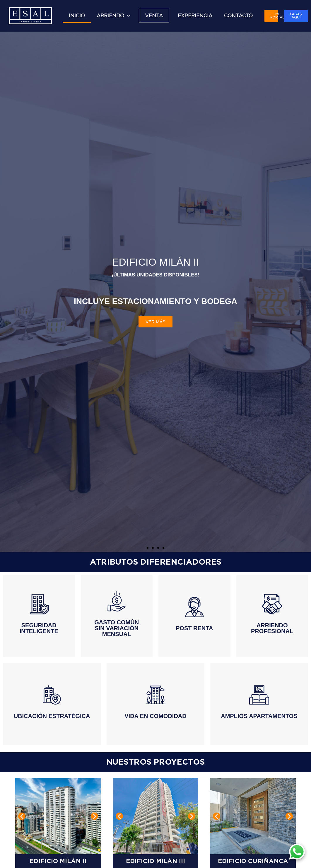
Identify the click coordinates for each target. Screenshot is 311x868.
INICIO (77, 16)
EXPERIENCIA (195, 16)
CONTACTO (238, 16)
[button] (148, 548)
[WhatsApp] (297, 852)
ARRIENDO (113, 16)
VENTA (154, 16)
